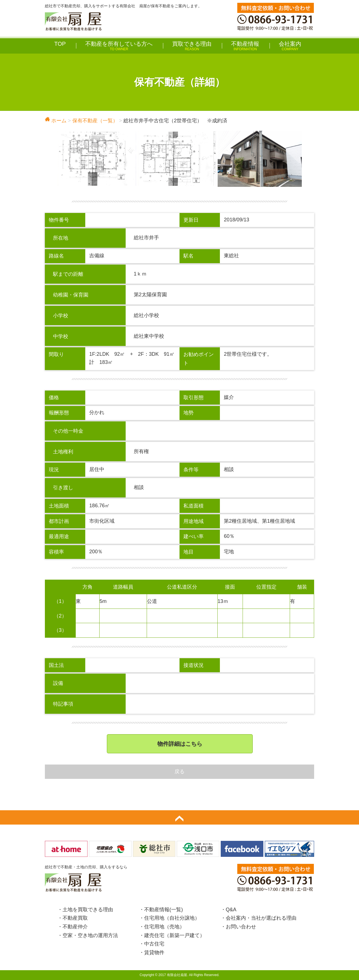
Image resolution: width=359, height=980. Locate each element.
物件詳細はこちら (180, 744)
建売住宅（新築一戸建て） (174, 935)
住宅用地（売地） (164, 927)
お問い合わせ (241, 927)
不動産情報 (245, 46)
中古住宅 (154, 944)
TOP (60, 44)
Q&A (231, 910)
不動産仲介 (75, 927)
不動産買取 (75, 918)
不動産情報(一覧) (164, 910)
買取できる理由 (192, 46)
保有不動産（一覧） (95, 121)
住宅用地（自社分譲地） (172, 918)
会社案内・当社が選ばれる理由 (261, 918)
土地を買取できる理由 (88, 910)
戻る (179, 772)
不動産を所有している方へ (119, 46)
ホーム (56, 121)
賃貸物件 (154, 953)
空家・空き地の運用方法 (90, 935)
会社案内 (290, 46)
